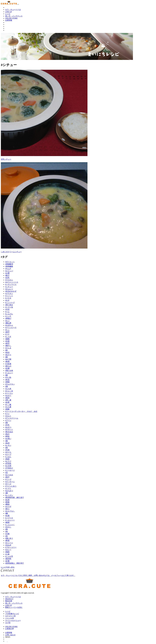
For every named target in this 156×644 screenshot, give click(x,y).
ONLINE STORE (11, 18)
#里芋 (7, 332)
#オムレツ (9, 289)
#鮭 (6, 350)
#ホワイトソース (12, 282)
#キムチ (8, 269)
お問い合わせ (10, 635)
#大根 (7, 534)
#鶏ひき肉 (9, 371)
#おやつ (8, 427)
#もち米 (8, 389)
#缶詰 (7, 352)
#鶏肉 (7, 552)
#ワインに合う (11, 486)
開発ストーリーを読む (14, 607)
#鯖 (6, 375)
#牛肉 (7, 450)
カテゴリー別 (10, 616)
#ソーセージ (10, 470)
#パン (7, 414)
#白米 (7, 500)
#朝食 (7, 502)
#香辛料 (8, 559)
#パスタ (8, 298)
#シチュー (9, 287)
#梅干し (8, 346)
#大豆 (7, 309)
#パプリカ (9, 518)
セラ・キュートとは (13, 10)
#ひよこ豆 (9, 391)
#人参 (7, 554)
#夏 (6, 493)
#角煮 (7, 362)
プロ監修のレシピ (12, 614)
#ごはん (8, 457)
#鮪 (6, 357)
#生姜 (7, 402)
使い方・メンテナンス (14, 16)
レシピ (8, 14)
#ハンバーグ (10, 303)
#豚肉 (7, 504)
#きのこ (8, 527)
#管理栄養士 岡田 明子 (15, 563)
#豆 (6, 473)
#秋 (6, 529)
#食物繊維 (9, 266)
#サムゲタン (10, 384)
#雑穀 (7, 409)
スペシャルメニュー (13, 620)
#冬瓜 (7, 380)
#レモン (8, 445)
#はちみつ (9, 491)
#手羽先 (8, 463)
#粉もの (8, 366)
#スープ (8, 454)
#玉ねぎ (8, 545)
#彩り (7, 509)
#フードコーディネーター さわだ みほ (21, 411)
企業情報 (9, 20)
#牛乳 (7, 425)
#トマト (8, 488)
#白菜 (7, 516)
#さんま (8, 348)
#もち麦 (8, 407)
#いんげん (9, 314)
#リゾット (9, 296)
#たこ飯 (8, 405)
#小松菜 (8, 364)
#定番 (7, 561)
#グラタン (9, 294)
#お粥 (7, 273)
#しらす (8, 337)
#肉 (6, 448)
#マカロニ (9, 280)
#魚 (6, 531)
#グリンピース (11, 328)
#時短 (7, 436)
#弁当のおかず (11, 291)
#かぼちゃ (9, 325)
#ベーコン (9, 393)
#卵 (6, 423)
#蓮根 (7, 339)
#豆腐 (7, 368)
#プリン (8, 420)
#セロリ (8, 395)
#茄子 (7, 477)
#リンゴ (8, 479)
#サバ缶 (8, 377)
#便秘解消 (9, 264)
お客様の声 (10, 629)
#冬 (6, 536)
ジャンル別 (10, 618)
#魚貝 (7, 443)
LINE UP (8, 12)
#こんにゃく (10, 525)
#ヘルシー (9, 373)
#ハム (7, 312)
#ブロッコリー (11, 547)
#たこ (7, 330)
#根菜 (7, 522)
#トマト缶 (9, 307)
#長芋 (7, 343)
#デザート (9, 429)
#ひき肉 (8, 466)
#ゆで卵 (8, 359)
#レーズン (9, 495)
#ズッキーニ (10, 482)
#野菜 (7, 541)
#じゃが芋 (9, 556)
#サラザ (8, 507)
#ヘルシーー (10, 520)
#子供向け (9, 468)
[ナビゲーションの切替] (18, 4)
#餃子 (7, 275)
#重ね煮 (8, 323)
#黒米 (7, 398)
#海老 (7, 459)
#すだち (8, 452)
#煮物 (7, 382)
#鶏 (6, 386)
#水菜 (7, 341)
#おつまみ (9, 475)
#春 (6, 441)
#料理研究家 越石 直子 (15, 497)
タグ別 (8, 623)
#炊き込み (9, 432)
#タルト (8, 416)
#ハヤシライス (11, 284)
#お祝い (8, 439)
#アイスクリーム (12, 418)
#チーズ (8, 484)
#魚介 (7, 434)
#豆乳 (7, 278)
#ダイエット (10, 262)
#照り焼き (9, 305)
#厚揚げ (8, 318)
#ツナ (7, 334)
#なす (7, 300)
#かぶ (7, 321)
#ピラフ (8, 461)
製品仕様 (9, 601)
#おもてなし (10, 511)
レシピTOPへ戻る (8, 567)
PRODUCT (9, 599)
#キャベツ (9, 543)
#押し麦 (8, 400)
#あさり (8, 355)
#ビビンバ (9, 271)
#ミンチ (8, 316)
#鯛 (6, 513)
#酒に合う (9, 538)
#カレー (8, 550)
